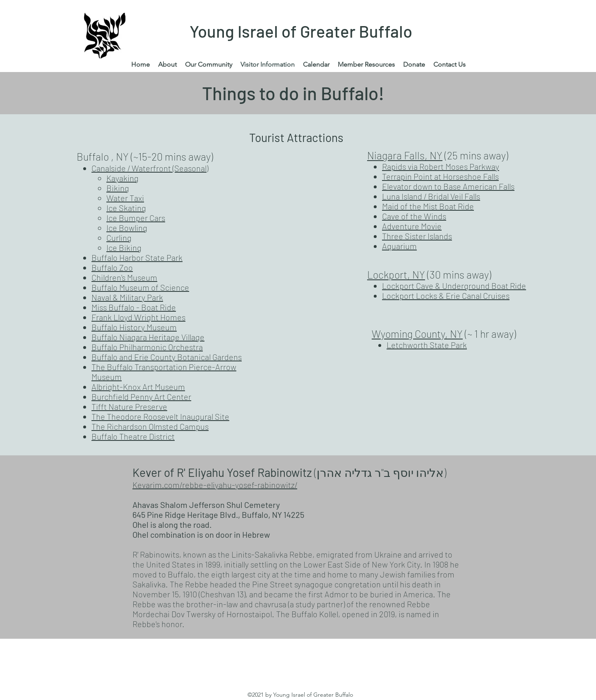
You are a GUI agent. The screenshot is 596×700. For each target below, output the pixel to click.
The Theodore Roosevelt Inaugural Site (160, 416)
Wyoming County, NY (417, 334)
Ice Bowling (127, 228)
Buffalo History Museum (134, 327)
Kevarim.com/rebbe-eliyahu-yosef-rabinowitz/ (215, 485)
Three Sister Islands (417, 236)
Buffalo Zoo (112, 267)
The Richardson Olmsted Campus (150, 426)
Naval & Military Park (127, 297)
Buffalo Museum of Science (140, 287)
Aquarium (399, 246)
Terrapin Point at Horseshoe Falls (440, 176)
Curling (119, 238)
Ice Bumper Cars (136, 218)
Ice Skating (126, 208)
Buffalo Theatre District (133, 436)
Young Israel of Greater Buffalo (301, 31)
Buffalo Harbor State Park (137, 257)
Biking (118, 188)
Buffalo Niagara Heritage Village (148, 337)
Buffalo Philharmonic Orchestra (147, 347)
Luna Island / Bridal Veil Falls (431, 196)
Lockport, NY (396, 274)
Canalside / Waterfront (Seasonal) (150, 168)
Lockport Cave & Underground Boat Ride (454, 286)
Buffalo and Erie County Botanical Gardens (167, 357)
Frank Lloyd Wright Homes (138, 317)
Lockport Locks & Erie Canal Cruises (446, 296)
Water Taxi (125, 198)
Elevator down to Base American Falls (448, 186)
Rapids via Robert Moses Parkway (441, 166)
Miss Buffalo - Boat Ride (134, 307)
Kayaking (123, 178)
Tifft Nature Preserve (129, 407)
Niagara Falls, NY (405, 155)
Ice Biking (124, 248)
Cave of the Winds (414, 216)
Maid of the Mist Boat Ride (428, 206)
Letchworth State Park (427, 345)
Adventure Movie (412, 226)
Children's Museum (124, 277)
